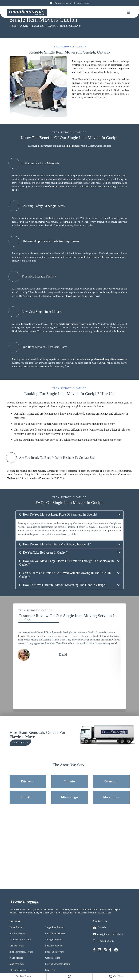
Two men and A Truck (20, 940)
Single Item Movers (55, 927)
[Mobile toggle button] (128, 12)
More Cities (111, 797)
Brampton (111, 782)
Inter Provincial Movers (21, 952)
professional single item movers (108, 359)
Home (13, 26)
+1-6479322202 (81, 3)
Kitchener (28, 782)
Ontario (24, 26)
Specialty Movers (54, 946)
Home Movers (17, 927)
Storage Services (53, 940)
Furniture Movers (18, 934)
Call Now (116, 976)
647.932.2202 (58, 478)
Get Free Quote (23, 976)
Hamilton (28, 797)
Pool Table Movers (54, 952)
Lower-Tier (51, 970)
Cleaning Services (18, 970)
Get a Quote (20, 743)
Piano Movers (16, 958)
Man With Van (17, 964)
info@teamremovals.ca (61, 3)
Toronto (69, 782)
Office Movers (17, 946)
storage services (73, 296)
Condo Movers (53, 958)
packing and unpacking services (67, 183)
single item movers (75, 146)
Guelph (52, 26)
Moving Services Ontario (58, 964)
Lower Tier (38, 26)
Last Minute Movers (55, 934)
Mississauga (69, 797)
